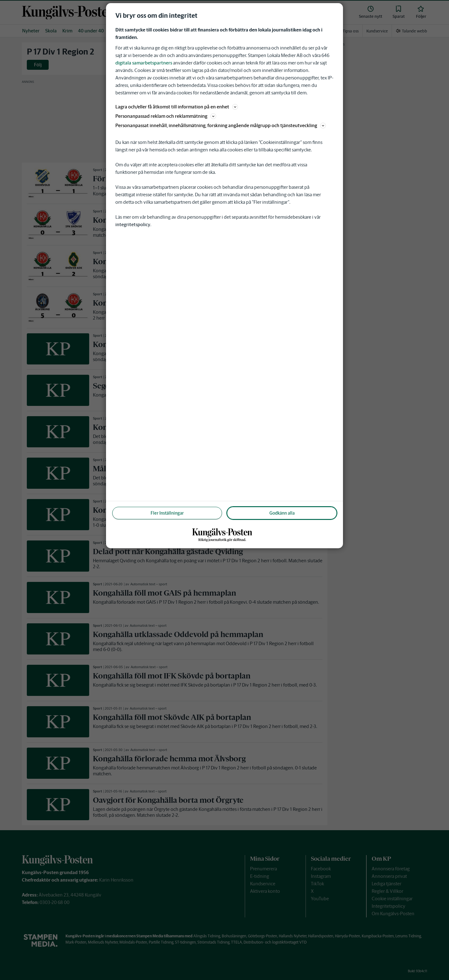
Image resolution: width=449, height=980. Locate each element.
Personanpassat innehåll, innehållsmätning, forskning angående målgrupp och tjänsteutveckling (221, 125)
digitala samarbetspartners (144, 63)
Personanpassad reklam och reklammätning (166, 116)
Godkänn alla (282, 513)
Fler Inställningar (167, 513)
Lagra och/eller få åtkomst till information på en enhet (177, 107)
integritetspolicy (133, 224)
